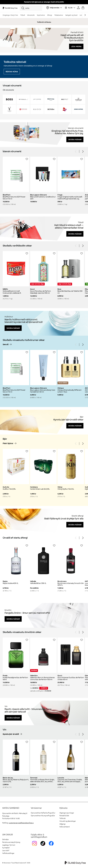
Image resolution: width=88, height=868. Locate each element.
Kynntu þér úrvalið (11, 734)
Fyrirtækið (6, 848)
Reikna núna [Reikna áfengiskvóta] (12, 72)
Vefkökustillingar (8, 853)
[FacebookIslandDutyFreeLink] (52, 846)
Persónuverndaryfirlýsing (11, 842)
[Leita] (31, 8)
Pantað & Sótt (64, 816)
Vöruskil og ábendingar (68, 821)
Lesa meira (76, 46)
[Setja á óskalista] (27, 159)
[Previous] (76, 151)
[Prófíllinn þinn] (78, 8)
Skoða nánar (75, 139)
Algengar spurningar (67, 813)
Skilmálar (5, 840)
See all (6, 345)
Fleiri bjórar (8, 444)
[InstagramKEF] (35, 846)
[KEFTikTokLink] (43, 846)
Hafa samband (65, 827)
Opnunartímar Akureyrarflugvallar (43, 816)
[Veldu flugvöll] (54, 8)
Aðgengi (62, 824)
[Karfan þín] (83, 8)
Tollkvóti (63, 818)
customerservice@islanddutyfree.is (21, 823)
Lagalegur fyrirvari (9, 845)
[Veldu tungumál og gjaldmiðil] (70, 8)
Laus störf (6, 851)
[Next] (83, 151)
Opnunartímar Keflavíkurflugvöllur (43, 813)
